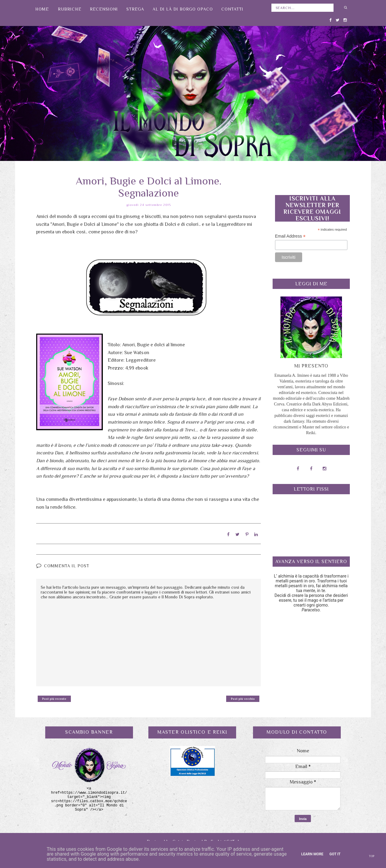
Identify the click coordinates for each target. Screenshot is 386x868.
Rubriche (70, 9)
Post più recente (54, 698)
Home (42, 9)
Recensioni (104, 9)
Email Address (290, 236)
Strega (135, 9)
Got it (335, 854)
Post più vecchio (243, 698)
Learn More (312, 854)
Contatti (232, 9)
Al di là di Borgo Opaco (183, 9)
